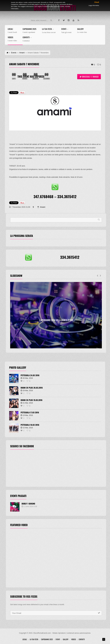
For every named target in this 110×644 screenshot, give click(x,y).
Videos (12, 39)
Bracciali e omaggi (89, 77)
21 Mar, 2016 (27, 403)
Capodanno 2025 (29, 31)
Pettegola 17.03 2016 (30, 412)
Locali (12, 31)
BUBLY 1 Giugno (28, 504)
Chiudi (97, 2)
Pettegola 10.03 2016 (30, 425)
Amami (42, 207)
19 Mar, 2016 (27, 415)
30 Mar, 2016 (27, 378)
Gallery (82, 31)
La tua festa (49, 31)
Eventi (66, 31)
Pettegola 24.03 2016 (30, 375)
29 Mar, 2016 (27, 391)
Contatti (28, 39)
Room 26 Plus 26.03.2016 (32, 388)
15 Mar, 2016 (27, 428)
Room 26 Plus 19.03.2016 (32, 400)
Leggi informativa (94, 5)
